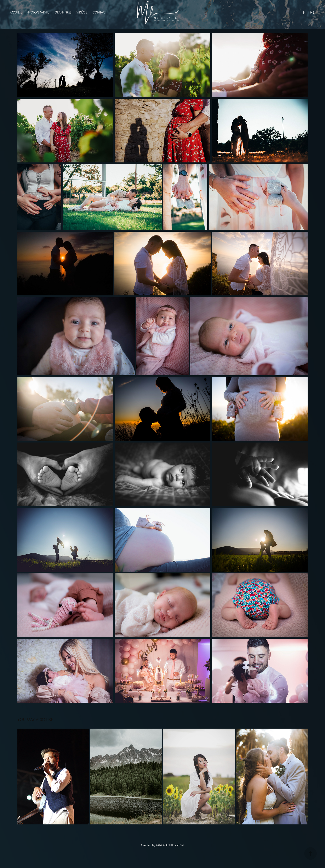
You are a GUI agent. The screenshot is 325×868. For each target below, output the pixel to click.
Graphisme (63, 12)
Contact (99, 12)
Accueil (16, 12)
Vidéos (82, 12)
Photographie (38, 12)
